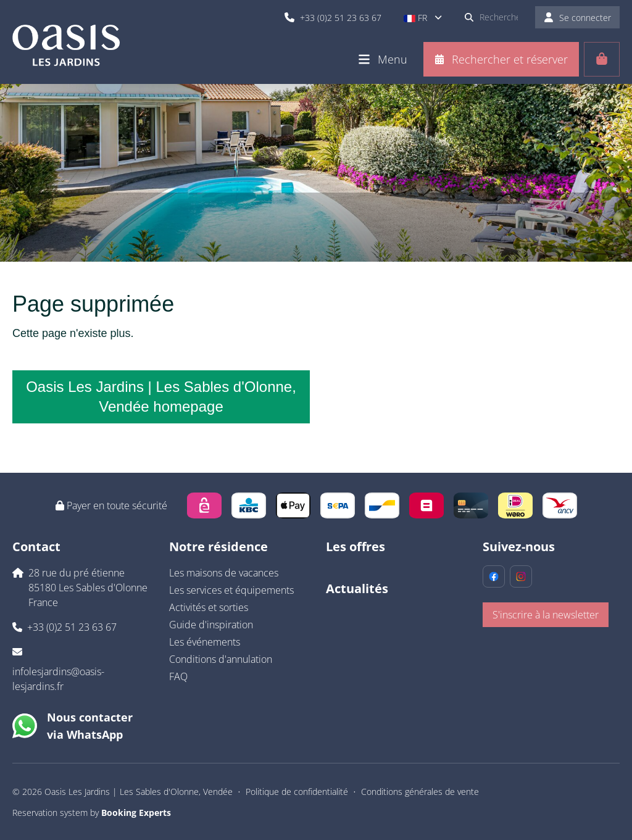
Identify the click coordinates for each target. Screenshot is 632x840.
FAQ (178, 676)
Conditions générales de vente (420, 792)
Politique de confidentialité (297, 792)
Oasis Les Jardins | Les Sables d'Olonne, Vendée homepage (161, 397)
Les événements (205, 642)
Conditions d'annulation (221, 659)
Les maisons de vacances (224, 573)
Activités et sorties (209, 607)
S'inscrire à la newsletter (546, 615)
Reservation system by (92, 813)
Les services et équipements (231, 590)
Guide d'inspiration (211, 625)
